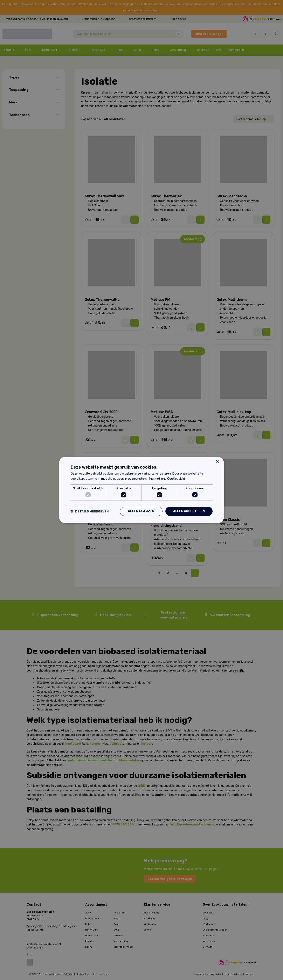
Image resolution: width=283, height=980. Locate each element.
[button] (90, 511)
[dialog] (141, 490)
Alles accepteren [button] (189, 511)
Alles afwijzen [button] (141, 511)
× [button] (217, 462)
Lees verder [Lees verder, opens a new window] (195, 479)
